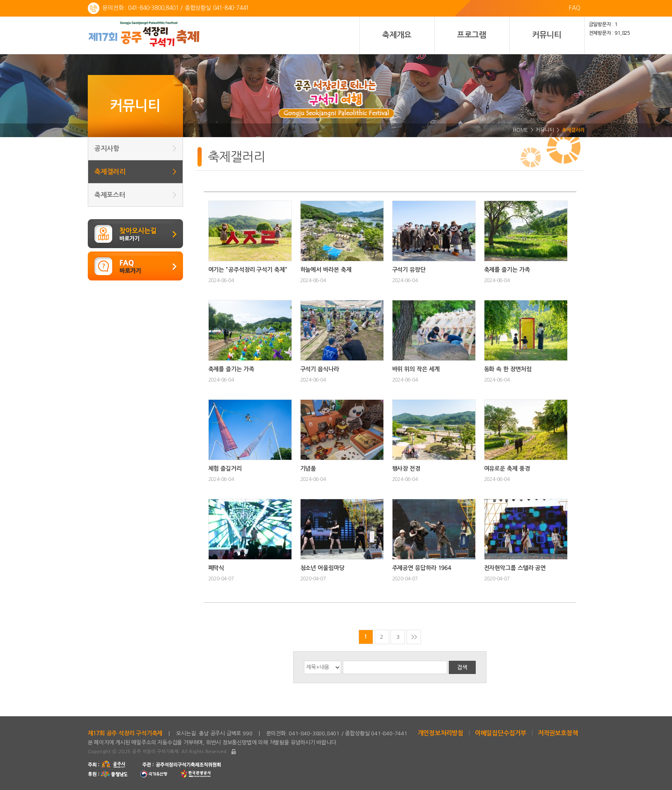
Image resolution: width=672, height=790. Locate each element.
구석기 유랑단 (409, 270)
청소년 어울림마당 (322, 568)
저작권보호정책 (558, 733)
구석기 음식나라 (320, 369)
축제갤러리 (135, 172)
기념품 (308, 469)
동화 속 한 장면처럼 (508, 369)
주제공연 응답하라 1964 (422, 568)
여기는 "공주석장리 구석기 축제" (248, 270)
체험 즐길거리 (225, 469)
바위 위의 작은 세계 (416, 369)
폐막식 (216, 568)
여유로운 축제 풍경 (507, 469)
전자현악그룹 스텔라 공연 (515, 568)
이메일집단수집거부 (501, 733)
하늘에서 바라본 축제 (326, 270)
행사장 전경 (406, 469)
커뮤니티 (547, 35)
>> (414, 637)
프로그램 (472, 35)
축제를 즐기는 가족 (507, 270)
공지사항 (135, 149)
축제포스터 (135, 195)
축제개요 (397, 35)
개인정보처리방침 (441, 733)
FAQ (574, 8)
